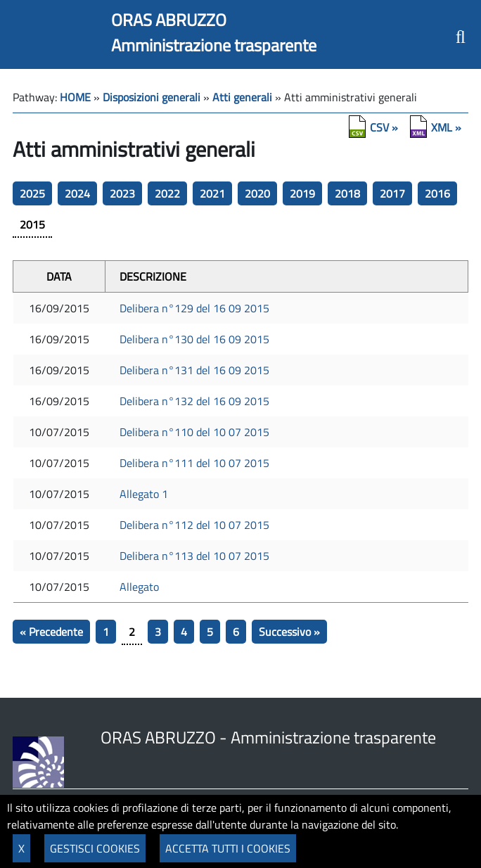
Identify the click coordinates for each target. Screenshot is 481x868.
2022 (167, 193)
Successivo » (289, 632)
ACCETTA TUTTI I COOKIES (228, 848)
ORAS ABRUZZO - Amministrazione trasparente (268, 737)
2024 (77, 193)
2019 (302, 193)
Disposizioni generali (152, 97)
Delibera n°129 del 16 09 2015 (194, 308)
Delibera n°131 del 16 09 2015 (194, 370)
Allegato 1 (144, 494)
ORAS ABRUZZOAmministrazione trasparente (214, 32)
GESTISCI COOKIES (95, 848)
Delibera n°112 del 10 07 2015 (194, 525)
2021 (212, 193)
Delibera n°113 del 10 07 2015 (194, 556)
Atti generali (242, 97)
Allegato (139, 587)
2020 (257, 193)
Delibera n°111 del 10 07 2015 (194, 463)
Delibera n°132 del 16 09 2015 (194, 401)
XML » (446, 127)
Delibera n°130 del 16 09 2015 (194, 339)
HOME (75, 97)
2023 (122, 193)
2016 (437, 193)
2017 (392, 193)
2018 (347, 193)
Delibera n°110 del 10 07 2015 (194, 432)
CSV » (384, 127)
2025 (32, 193)
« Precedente (51, 632)
